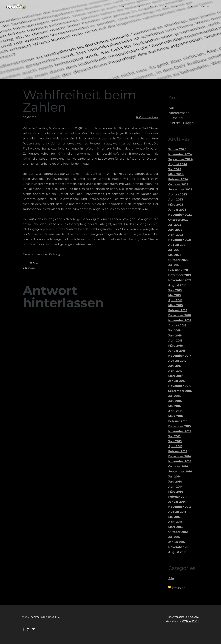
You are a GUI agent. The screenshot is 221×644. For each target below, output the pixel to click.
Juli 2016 (174, 396)
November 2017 (180, 356)
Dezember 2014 (180, 456)
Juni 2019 (175, 290)
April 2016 (175, 411)
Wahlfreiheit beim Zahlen (80, 101)
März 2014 (176, 492)
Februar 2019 (178, 310)
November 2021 (180, 240)
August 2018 (177, 325)
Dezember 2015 (180, 426)
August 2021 (177, 245)
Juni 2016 (175, 401)
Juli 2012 (174, 537)
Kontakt (205, 7)
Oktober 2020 (178, 260)
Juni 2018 (175, 336)
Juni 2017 (175, 366)
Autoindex (171, 7)
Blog (138, 7)
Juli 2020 (175, 265)
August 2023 (178, 195)
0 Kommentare (147, 117)
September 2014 (180, 472)
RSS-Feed (178, 588)
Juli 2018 (174, 330)
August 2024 (178, 164)
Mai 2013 (174, 517)
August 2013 (177, 512)
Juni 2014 (175, 482)
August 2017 (177, 361)
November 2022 (180, 215)
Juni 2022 (175, 230)
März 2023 (176, 205)
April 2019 (175, 300)
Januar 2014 (177, 502)
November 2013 (180, 507)
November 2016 (180, 386)
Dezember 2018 (180, 315)
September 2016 (180, 391)
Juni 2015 (175, 441)
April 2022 (176, 235)
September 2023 (180, 189)
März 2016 (176, 416)
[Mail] (33, 629)
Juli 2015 (174, 436)
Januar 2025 (177, 149)
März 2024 (176, 174)
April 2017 (175, 371)
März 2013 (176, 527)
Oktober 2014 (178, 466)
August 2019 (177, 285)
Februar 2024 (178, 179)
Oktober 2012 (178, 532)
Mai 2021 (174, 255)
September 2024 (180, 159)
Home (123, 7)
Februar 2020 (178, 270)
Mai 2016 (174, 406)
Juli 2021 (174, 250)
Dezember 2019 (180, 275)
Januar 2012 (177, 542)
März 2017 (176, 376)
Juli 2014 (174, 477)
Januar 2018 (177, 351)
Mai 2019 (174, 295)
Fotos (189, 7)
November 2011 (179, 547)
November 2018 (180, 320)
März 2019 (176, 305)
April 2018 (175, 341)
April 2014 (175, 487)
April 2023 (176, 200)
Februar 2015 (178, 451)
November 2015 (180, 431)
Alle (171, 578)
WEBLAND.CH (190, 621)
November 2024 (180, 154)
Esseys (153, 7)
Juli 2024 (175, 169)
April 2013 (175, 522)
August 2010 (177, 552)
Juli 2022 (175, 225)
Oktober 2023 (178, 184)
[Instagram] (29, 629)
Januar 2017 (177, 381)
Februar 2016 (178, 421)
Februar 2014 (178, 497)
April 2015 (175, 446)
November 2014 (180, 461)
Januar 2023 (177, 210)
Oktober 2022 (178, 220)
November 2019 (180, 280)
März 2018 (176, 346)
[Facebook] (24, 629)
